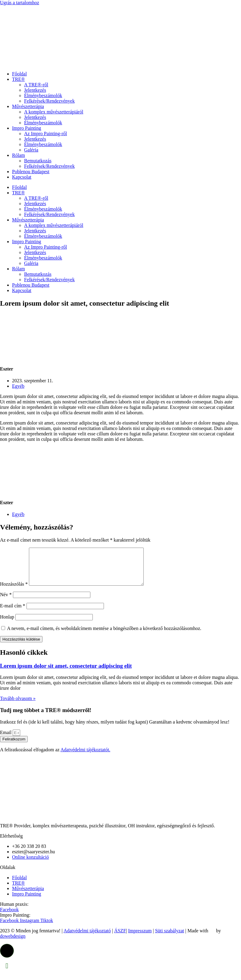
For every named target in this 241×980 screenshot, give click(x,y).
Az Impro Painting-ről (45, 134)
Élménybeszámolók (43, 95)
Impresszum (140, 938)
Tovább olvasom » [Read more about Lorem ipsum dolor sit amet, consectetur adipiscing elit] (18, 706)
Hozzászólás (14, 591)
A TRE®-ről (36, 85)
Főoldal (19, 74)
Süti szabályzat (170, 938)
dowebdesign (13, 943)
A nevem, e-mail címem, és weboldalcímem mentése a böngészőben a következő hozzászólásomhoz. (104, 636)
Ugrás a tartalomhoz (20, 3)
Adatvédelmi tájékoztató (87, 938)
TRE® (18, 79)
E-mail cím (13, 613)
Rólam (19, 155)
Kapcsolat (22, 177)
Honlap (7, 624)
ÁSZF (120, 938)
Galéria (31, 150)
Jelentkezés (35, 90)
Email (6, 740)
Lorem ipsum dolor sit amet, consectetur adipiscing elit (66, 673)
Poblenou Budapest (31, 172)
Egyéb (18, 386)
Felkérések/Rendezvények (49, 101)
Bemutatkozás (38, 161)
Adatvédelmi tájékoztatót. (85, 757)
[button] (7, 958)
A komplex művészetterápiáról (54, 112)
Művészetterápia (28, 106)
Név (6, 602)
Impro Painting (27, 128)
